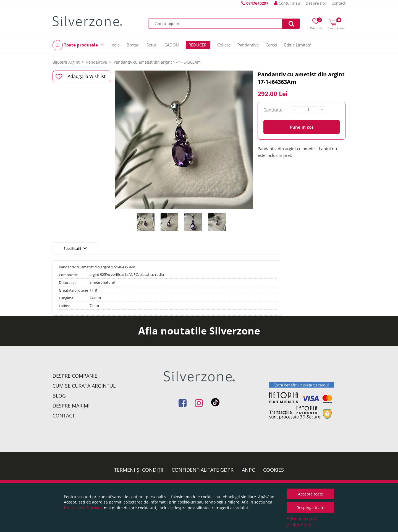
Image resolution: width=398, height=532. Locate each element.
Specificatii (75, 248)
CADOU (172, 45)
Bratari (133, 45)
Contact (338, 3)
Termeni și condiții (139, 470)
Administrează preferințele (302, 522)
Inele (115, 45)
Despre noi (316, 3)
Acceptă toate (311, 494)
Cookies (273, 470)
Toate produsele (78, 45)
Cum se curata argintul (84, 386)
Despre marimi (71, 406)
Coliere (224, 45)
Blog (59, 396)
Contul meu (287, 3)
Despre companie (75, 376)
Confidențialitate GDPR (203, 470)
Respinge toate (310, 508)
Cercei (271, 45)
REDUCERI (198, 45)
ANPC (248, 470)
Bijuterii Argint (66, 62)
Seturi (152, 45)
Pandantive (248, 45)
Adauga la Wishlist (81, 77)
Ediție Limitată (298, 45)
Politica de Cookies (83, 508)
